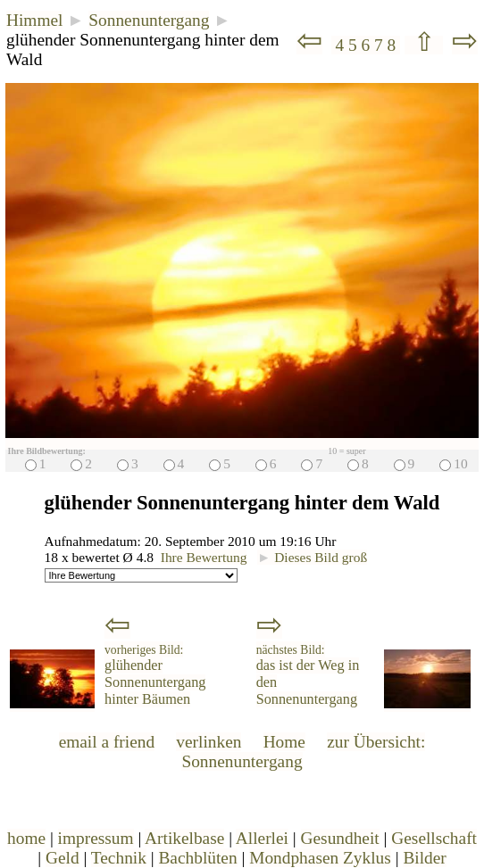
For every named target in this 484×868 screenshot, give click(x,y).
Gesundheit (340, 838)
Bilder (424, 858)
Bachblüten (197, 858)
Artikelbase (184, 838)
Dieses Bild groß (312, 557)
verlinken (209, 742)
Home (284, 742)
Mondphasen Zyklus (320, 858)
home (26, 838)
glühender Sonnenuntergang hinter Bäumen (155, 675)
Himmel (34, 20)
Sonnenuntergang (149, 20)
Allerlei (262, 838)
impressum (96, 838)
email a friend (107, 742)
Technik (119, 858)
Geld (63, 858)
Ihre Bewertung (204, 557)
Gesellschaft (434, 838)
